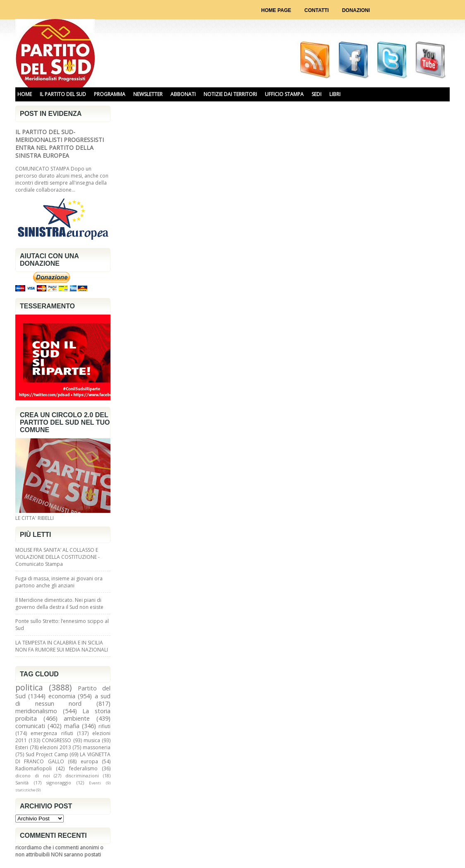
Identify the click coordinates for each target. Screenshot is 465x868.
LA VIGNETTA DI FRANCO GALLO (63, 758)
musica (92, 740)
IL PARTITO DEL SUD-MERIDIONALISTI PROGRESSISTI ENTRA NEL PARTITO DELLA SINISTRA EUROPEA (60, 144)
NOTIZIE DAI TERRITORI (230, 94)
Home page (276, 10)
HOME (25, 94)
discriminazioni (82, 775)
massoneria (97, 747)
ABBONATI (183, 94)
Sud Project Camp (47, 754)
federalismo (83, 768)
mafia (72, 726)
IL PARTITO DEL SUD (63, 94)
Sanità (22, 783)
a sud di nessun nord (63, 700)
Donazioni (356, 10)
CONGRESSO (56, 740)
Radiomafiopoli (34, 768)
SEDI (316, 94)
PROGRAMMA (110, 94)
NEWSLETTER (148, 94)
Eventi (95, 783)
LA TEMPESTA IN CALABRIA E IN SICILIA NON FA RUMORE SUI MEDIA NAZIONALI (62, 646)
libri (335, 94)
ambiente (77, 718)
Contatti (317, 10)
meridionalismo (36, 711)
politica (29, 687)
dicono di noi (33, 775)
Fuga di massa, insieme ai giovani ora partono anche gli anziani (59, 582)
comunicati (30, 726)
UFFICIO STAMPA (284, 94)
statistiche (25, 790)
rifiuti (104, 726)
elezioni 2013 (55, 747)
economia (62, 696)
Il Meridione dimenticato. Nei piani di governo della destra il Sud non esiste (59, 604)
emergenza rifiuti (52, 733)
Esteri (22, 747)
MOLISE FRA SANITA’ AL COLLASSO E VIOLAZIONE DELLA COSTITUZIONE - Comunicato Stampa (58, 557)
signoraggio (59, 783)
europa (89, 761)
